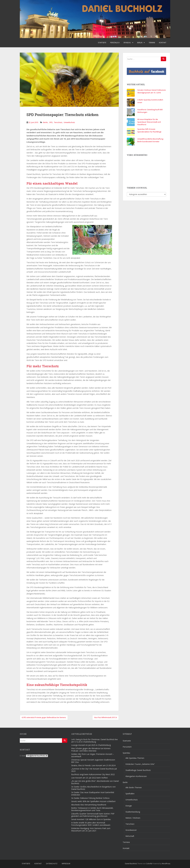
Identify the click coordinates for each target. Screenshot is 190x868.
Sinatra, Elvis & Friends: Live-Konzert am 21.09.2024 (93, 765)
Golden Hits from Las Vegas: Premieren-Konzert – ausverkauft (93, 755)
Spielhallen (130, 794)
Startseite (102, 43)
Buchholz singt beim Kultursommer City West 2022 (93, 774)
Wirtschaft (130, 836)
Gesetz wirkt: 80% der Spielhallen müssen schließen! (93, 801)
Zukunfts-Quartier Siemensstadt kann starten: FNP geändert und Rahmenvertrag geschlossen (93, 815)
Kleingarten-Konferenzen (136, 776)
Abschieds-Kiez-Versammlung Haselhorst (89, 805)
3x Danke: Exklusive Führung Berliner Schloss (90, 798)
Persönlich (115, 43)
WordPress (166, 864)
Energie (129, 806)
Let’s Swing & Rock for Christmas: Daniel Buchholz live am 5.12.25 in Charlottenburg (94, 741)
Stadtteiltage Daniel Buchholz (138, 770)
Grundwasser (131, 830)
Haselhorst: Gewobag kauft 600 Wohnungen (150, 111)
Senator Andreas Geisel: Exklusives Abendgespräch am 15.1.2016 (152, 91)
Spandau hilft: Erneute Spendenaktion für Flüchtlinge (149, 130)
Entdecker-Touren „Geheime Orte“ (140, 764)
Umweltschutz (69, 122)
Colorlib (149, 864)
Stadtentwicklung (133, 812)
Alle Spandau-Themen (135, 758)
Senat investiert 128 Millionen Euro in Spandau (91, 819)
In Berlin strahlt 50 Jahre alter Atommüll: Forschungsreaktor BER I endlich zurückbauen (91, 824)
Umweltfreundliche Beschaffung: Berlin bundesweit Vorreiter (150, 140)
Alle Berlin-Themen (134, 787)
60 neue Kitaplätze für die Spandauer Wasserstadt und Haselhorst (149, 122)
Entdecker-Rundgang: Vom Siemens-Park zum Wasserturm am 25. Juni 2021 (91, 829)
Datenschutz (52, 864)
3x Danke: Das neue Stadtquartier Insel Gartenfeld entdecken (93, 794)
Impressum (66, 864)
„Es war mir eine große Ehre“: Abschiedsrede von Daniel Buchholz (95, 782)
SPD (51, 122)
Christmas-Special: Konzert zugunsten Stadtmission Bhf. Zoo (93, 761)
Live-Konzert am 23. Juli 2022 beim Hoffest (89, 778)
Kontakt (163, 43)
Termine (152, 43)
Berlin (140, 43)
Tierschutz (58, 122)
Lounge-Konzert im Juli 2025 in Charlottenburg (91, 745)
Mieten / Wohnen (133, 818)
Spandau (127, 43)
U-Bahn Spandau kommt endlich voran (150, 101)
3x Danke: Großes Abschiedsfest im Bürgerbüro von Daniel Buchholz (93, 788)
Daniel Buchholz (131, 864)
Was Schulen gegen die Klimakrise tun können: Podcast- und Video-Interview (91, 750)
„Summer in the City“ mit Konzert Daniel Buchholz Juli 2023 (94, 770)
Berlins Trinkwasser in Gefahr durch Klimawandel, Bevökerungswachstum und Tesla (92, 809)
